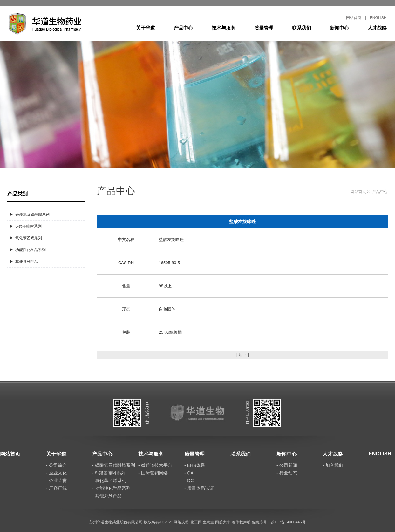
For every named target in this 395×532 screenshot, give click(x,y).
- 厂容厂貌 (56, 488)
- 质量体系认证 (199, 488)
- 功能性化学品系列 (111, 488)
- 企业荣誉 (56, 481)
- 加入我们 (333, 465)
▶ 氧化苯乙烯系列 (26, 238)
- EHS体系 (195, 465)
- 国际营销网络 (153, 473)
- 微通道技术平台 (155, 465)
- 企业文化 (56, 473)
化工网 (196, 522)
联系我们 (302, 28)
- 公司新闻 (287, 465)
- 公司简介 (56, 465)
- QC (189, 481)
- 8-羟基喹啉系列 (109, 473)
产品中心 (183, 28)
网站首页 (354, 18)
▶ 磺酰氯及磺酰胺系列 (30, 215)
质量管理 (264, 28)
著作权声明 (241, 522)
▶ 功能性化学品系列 (28, 250)
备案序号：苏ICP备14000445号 (279, 522)
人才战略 (377, 28)
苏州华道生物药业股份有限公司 (116, 522)
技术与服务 (224, 28)
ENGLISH (378, 18)
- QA (189, 473)
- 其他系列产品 (107, 496)
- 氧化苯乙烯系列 (109, 481)
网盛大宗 (223, 522)
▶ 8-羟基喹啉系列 (26, 226)
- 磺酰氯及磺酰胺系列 (114, 465)
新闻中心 (339, 28)
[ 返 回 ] (242, 355)
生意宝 (208, 522)
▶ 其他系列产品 (24, 262)
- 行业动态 (287, 473)
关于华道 (146, 28)
